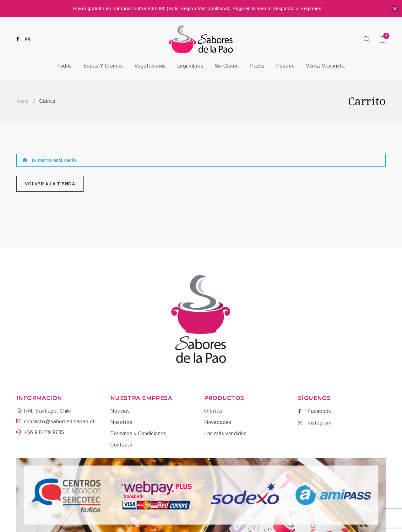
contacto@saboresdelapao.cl (59, 422)
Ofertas (213, 411)
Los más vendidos (225, 433)
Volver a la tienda (50, 184)
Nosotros (121, 422)
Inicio (22, 101)
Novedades (218, 422)
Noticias (120, 411)
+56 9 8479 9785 (44, 432)
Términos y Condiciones (138, 433)
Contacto (121, 445)
